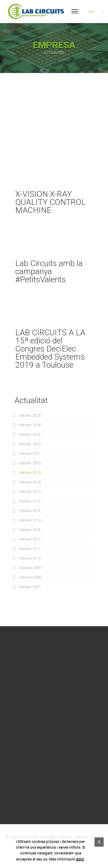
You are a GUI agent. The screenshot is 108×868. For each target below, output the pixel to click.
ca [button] (92, 12)
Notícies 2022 (30, 444)
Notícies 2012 (30, 539)
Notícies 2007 (30, 587)
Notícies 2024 (30, 425)
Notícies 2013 (30, 530)
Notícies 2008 (30, 577)
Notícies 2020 (30, 463)
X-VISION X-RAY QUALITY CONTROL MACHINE (50, 202)
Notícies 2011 (30, 549)
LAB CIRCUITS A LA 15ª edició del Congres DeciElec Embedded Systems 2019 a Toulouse (50, 349)
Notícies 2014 (30, 520)
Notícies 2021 (30, 453)
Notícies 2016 (30, 501)
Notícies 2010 (30, 558)
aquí (80, 859)
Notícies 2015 (30, 511)
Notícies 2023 (30, 434)
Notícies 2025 (30, 415)
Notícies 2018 (30, 482)
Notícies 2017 (30, 492)
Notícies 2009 (30, 568)
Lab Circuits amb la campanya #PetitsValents (49, 271)
